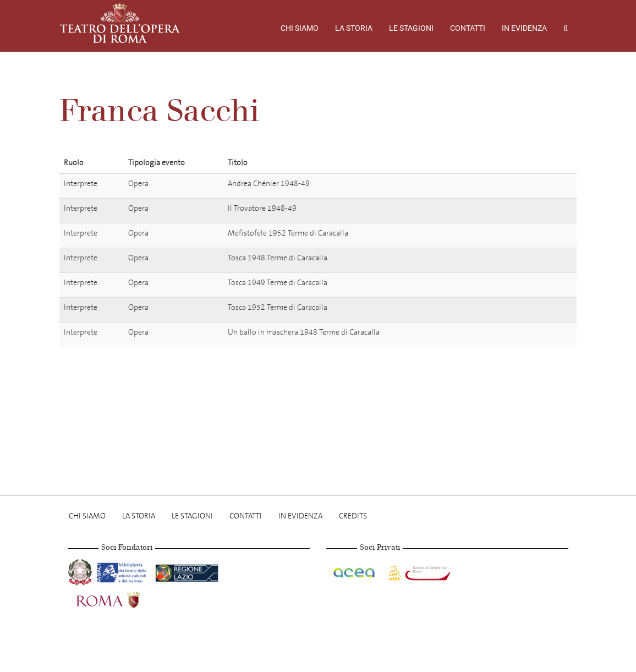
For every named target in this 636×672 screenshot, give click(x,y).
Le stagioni (411, 28)
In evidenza (524, 28)
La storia (354, 28)
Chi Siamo (300, 28)
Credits (353, 516)
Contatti (468, 28)
